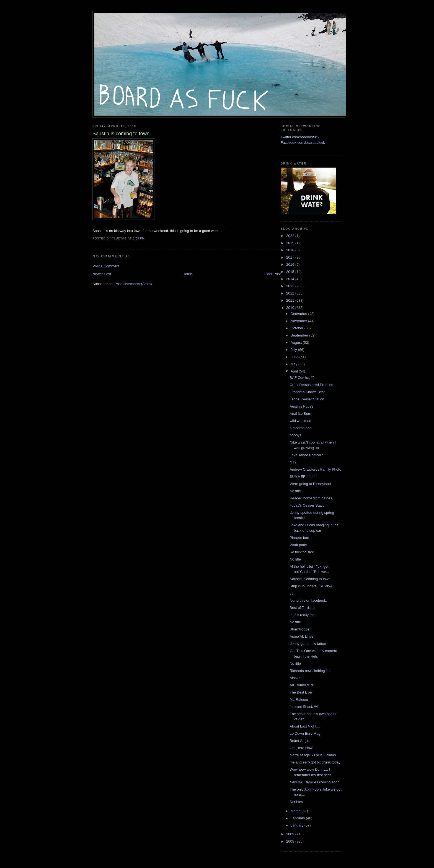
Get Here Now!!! (302, 748)
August (297, 342)
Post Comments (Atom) (133, 284)
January (298, 825)
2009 (291, 834)
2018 (291, 250)
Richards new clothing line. (311, 671)
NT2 (293, 462)
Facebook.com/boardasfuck (303, 143)
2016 (291, 264)
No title (295, 491)
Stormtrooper (300, 629)
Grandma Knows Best (307, 392)
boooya (295, 435)
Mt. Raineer (299, 699)
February (298, 818)
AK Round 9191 (302, 685)
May (294, 364)
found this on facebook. (308, 600)
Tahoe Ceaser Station (307, 399)
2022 (291, 236)
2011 (291, 300)
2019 (291, 243)
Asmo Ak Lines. (302, 636)
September (300, 335)
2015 (291, 272)
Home (188, 274)
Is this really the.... (304, 615)
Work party (298, 545)
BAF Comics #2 (302, 378)
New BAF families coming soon (314, 782)
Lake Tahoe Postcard (306, 455)
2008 (291, 841)
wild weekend (300, 421)
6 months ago (300, 428)
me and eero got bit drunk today (315, 762)
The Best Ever (301, 692)
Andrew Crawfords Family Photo (315, 469)
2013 (291, 286)
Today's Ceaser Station (308, 505)
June (295, 357)
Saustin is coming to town (310, 579)
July (294, 350)
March (296, 811)
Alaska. (295, 678)
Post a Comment (106, 266)
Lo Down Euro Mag (305, 733)
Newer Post (102, 274)
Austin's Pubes (301, 406)
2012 (291, 293)
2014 (291, 279)
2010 (291, 308)
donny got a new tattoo (308, 644)
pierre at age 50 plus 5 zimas (313, 755)
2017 (291, 257)
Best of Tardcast (302, 608)
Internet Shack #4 (304, 707)
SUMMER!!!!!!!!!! (303, 477)
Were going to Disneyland (310, 484)
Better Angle (299, 741)
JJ (291, 593)
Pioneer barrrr (301, 538)
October (298, 328)
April (295, 371)
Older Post (272, 274)
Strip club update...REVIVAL (312, 586)
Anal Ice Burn (300, 414)
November (299, 321)
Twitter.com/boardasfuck (300, 137)
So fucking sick (302, 552)
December (299, 314)
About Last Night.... (305, 726)
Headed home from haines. (311, 498)
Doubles (296, 802)
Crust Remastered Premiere (312, 385)
